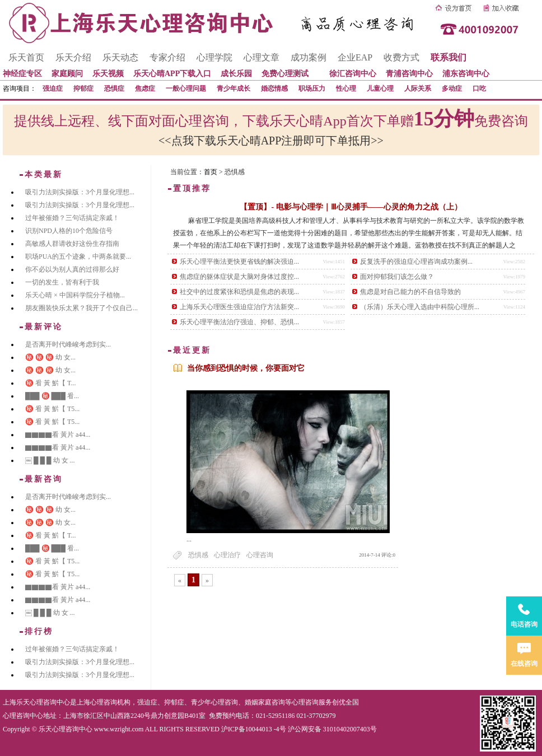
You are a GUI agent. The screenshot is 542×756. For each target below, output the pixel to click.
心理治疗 (227, 555)
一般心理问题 (186, 88)
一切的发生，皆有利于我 (62, 282)
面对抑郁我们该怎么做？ (397, 277)
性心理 (346, 88)
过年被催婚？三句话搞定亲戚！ (72, 218)
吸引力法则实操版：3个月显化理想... (80, 192)
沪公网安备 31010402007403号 (332, 729)
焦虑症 (145, 88)
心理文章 (261, 57)
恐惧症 (114, 88)
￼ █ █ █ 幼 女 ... (50, 460)
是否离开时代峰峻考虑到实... (68, 344)
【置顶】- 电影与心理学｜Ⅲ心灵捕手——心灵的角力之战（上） (351, 207)
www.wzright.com (119, 729)
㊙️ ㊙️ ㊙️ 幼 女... (50, 357)
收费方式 (401, 57)
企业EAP (355, 57)
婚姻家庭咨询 (265, 702)
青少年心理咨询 (214, 702)
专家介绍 (167, 57)
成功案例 (309, 57)
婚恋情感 (274, 88)
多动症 (452, 88)
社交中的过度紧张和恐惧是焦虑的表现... (239, 292)
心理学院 (214, 57)
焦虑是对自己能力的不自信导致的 (410, 292)
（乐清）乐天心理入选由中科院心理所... (420, 307)
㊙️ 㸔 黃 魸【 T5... (52, 409)
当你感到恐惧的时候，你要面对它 (246, 368)
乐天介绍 (73, 57)
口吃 (479, 88)
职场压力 (312, 88)
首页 (211, 172)
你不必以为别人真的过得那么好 (72, 269)
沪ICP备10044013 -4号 (254, 729)
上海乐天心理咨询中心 (36, 702)
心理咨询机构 (110, 702)
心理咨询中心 (23, 716)
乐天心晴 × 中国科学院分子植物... (75, 295)
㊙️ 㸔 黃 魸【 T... (50, 383)
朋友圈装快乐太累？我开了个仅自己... (81, 308)
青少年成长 (233, 88)
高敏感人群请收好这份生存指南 (72, 244)
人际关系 (418, 88)
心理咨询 (260, 555)
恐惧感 (198, 555)
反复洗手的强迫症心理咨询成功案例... (416, 262)
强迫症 (53, 88)
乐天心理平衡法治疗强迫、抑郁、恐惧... (239, 322)
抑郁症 (83, 88)
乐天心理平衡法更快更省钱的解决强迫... (239, 262)
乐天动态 (120, 57)
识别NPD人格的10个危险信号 (69, 231)
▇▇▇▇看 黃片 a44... (58, 435)
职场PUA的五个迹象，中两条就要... (78, 256)
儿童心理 (380, 88)
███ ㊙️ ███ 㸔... (52, 396)
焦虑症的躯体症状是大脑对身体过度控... (239, 277)
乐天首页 (26, 57)
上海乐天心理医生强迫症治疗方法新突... (239, 307)
